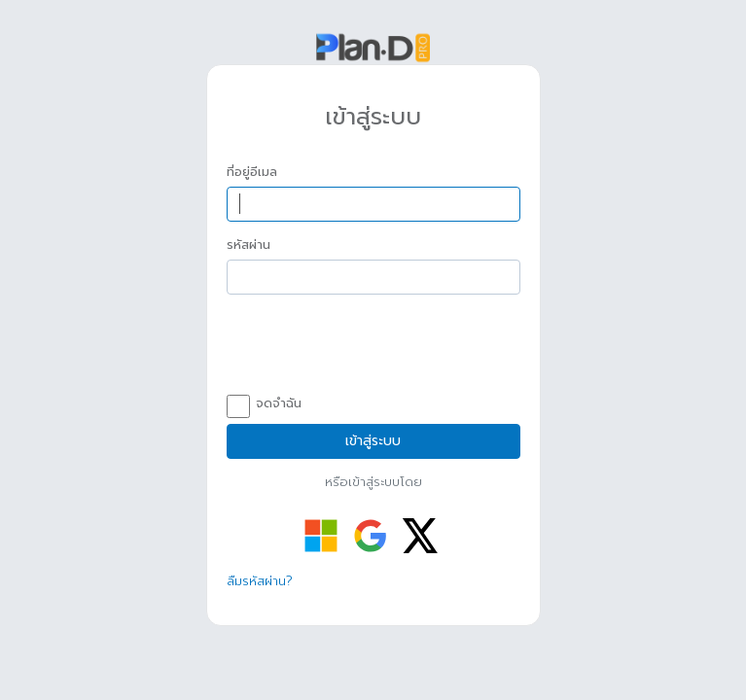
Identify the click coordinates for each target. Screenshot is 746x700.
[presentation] (374, 347)
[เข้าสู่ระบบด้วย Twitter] (420, 536)
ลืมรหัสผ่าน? (260, 581)
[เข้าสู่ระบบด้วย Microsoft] (321, 536)
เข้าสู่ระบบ (373, 441)
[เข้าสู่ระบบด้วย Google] (371, 536)
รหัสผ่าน (249, 245)
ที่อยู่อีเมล (252, 172)
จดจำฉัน (264, 404)
